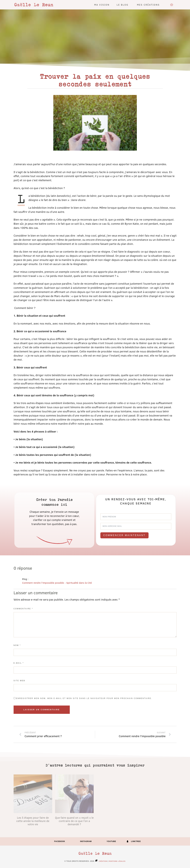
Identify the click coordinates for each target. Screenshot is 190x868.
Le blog (123, 5)
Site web (19, 681)
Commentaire (23, 609)
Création (101, 861)
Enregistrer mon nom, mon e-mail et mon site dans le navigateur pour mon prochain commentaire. (84, 698)
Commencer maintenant (124, 535)
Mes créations (149, 5)
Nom (17, 645)
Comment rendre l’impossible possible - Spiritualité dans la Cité (57, 583)
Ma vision (102, 5)
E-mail (19, 663)
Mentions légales (117, 861)
